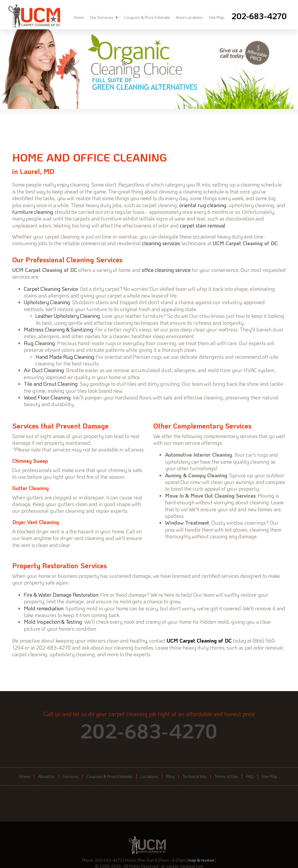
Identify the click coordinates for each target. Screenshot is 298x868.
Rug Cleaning (39, 343)
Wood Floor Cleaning (47, 397)
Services (70, 776)
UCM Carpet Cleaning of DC (199, 641)
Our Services (104, 17)
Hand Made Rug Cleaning (65, 357)
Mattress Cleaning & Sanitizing (59, 329)
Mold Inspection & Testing (53, 622)
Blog (170, 776)
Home (79, 17)
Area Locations (189, 17)
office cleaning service (166, 270)
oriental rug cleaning (203, 205)
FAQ (250, 776)
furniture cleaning (33, 212)
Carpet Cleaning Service (51, 289)
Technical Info (194, 776)
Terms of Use (226, 776)
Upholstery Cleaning (47, 302)
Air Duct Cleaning (44, 370)
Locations (149, 776)
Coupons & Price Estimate (147, 17)
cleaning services (161, 243)
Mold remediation (44, 608)
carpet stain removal (203, 225)
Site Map (217, 17)
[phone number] (259, 16)
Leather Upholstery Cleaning (68, 316)
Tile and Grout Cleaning (51, 384)
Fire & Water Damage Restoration (61, 595)
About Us (46, 776)
